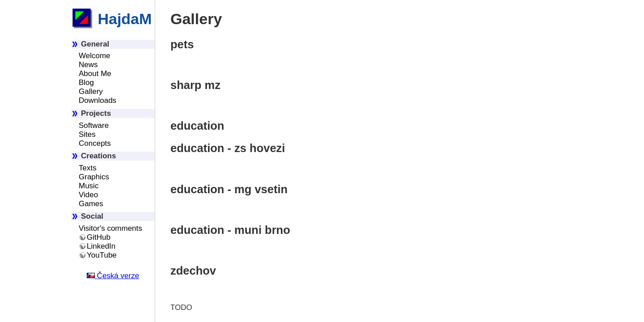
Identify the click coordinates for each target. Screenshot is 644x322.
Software (94, 125)
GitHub (99, 237)
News (88, 65)
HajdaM (111, 19)
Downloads (97, 100)
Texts (88, 168)
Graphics (94, 177)
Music (89, 186)
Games (91, 204)
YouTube (102, 255)
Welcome (95, 56)
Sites (87, 134)
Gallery (91, 91)
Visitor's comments (110, 228)
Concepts (95, 143)
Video (88, 195)
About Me (95, 74)
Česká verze (113, 276)
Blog (86, 83)
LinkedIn (101, 246)
